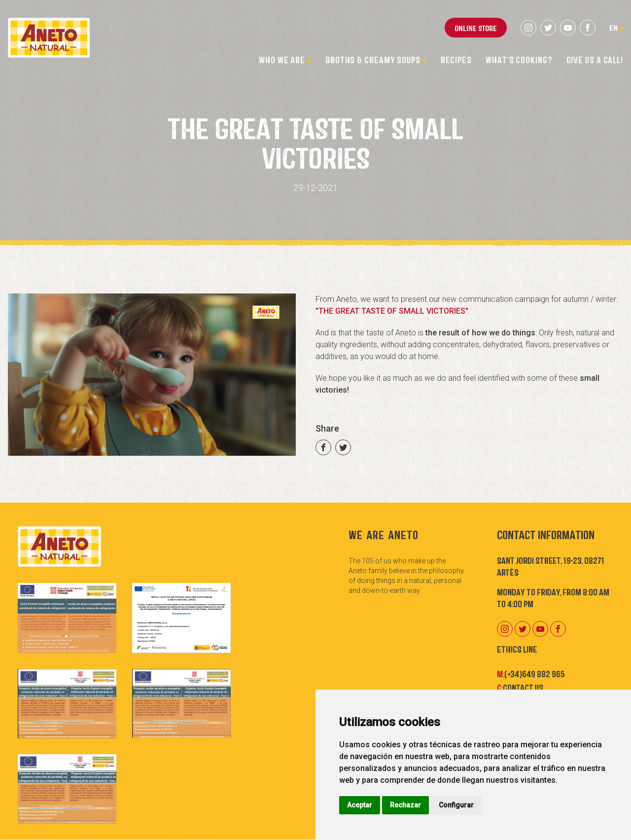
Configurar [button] (456, 805)
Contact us (523, 687)
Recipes (456, 59)
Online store (476, 28)
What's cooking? (519, 59)
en (616, 27)
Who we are (285, 59)
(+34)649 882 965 (535, 673)
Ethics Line (517, 649)
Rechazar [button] (405, 805)
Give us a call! (595, 59)
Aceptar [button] (360, 805)
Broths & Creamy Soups (376, 59)
